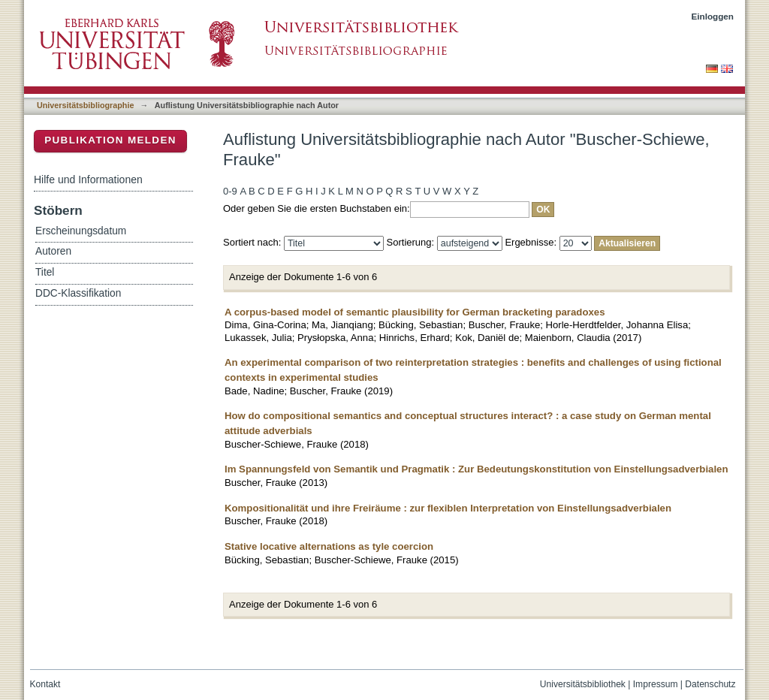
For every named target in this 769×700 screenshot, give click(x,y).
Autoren (53, 251)
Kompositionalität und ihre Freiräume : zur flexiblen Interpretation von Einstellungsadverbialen (448, 508)
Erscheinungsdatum (81, 231)
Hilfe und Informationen (88, 180)
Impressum (656, 684)
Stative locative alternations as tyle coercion (329, 546)
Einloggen (713, 16)
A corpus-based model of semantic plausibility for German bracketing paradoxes (415, 312)
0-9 (230, 191)
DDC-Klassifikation (78, 293)
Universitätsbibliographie (85, 105)
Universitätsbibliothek (583, 684)
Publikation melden (110, 140)
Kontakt (45, 684)
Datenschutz (710, 684)
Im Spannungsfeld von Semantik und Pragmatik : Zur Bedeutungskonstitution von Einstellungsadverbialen (476, 469)
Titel (45, 272)
